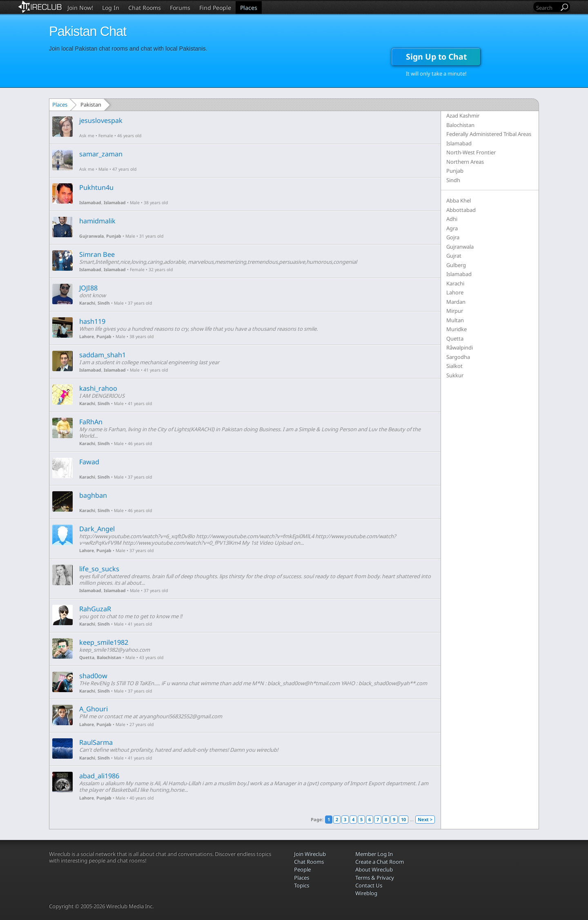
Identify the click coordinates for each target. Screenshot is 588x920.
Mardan (456, 302)
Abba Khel (459, 200)
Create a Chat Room (380, 862)
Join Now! (80, 8)
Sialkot (454, 366)
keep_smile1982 (104, 642)
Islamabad (90, 203)
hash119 (92, 321)
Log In (111, 8)
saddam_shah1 (102, 355)
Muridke (457, 329)
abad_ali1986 (99, 776)
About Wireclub (374, 869)
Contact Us (369, 885)
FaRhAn (91, 422)
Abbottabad (461, 210)
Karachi (87, 303)
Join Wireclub (310, 854)
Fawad (89, 462)
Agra (452, 228)
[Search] (547, 8)
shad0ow (93, 676)
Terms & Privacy (375, 878)
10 (403, 819)
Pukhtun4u (96, 187)
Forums (180, 8)
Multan (455, 320)
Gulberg (456, 265)
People (302, 869)
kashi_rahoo (98, 388)
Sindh (104, 303)
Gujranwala (91, 236)
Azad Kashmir (463, 116)
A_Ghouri (94, 709)
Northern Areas (465, 162)
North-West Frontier (471, 152)
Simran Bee (97, 254)
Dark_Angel (97, 529)
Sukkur (455, 375)
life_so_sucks (99, 569)
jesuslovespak (101, 120)
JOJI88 (88, 288)
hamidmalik (97, 221)
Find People (215, 8)
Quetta (87, 657)
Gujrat (454, 256)
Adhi (452, 219)
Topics (302, 885)
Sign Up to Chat (436, 57)
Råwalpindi (460, 348)
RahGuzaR (95, 609)
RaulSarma (96, 742)
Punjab (114, 236)
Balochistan (109, 657)
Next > (425, 819)
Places (249, 8)
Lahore (87, 336)
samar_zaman (101, 154)
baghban (93, 495)
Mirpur (455, 311)
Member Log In (374, 854)
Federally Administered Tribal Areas (489, 134)
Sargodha (458, 357)
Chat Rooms (145, 8)
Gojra (453, 237)
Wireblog (366, 893)
